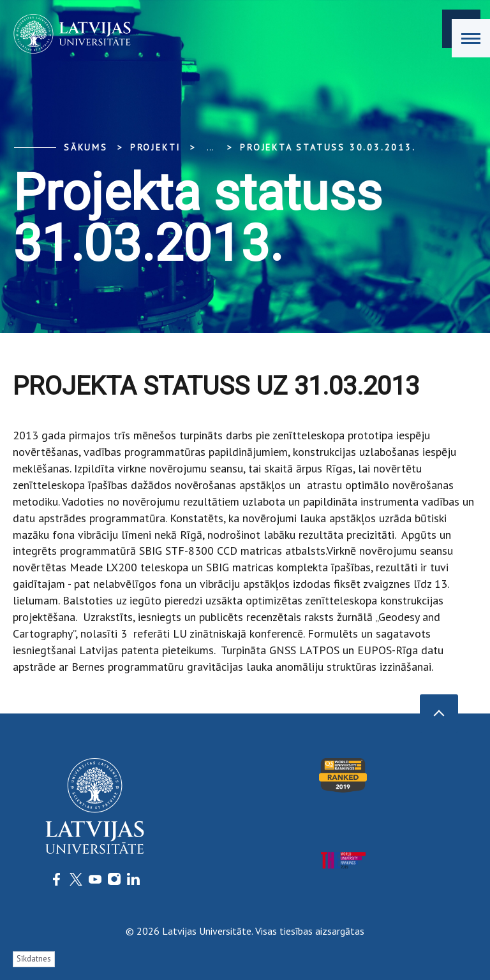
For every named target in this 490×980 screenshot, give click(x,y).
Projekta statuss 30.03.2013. (328, 147)
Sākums (86, 147)
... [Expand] (210, 147)
